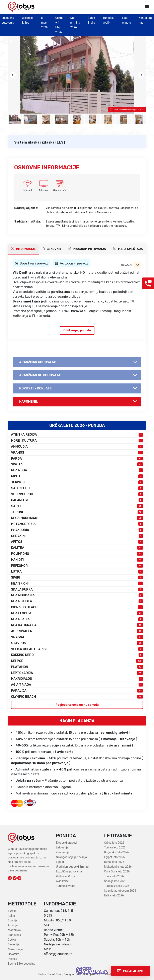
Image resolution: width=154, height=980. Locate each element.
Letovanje (62, 848)
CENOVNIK (51, 249)
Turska (12, 911)
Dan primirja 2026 (75, 23)
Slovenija (14, 945)
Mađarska (14, 930)
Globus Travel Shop (50, 975)
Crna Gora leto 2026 (117, 872)
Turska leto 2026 (115, 848)
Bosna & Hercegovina (22, 964)
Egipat (60, 862)
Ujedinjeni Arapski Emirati (72, 867)
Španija (13, 921)
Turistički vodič (66, 886)
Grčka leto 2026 (114, 843)
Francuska (14, 935)
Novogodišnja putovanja (71, 857)
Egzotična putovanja (69, 872)
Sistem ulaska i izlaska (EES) (40, 142)
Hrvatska (14, 954)
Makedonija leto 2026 (118, 867)
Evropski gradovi (66, 843)
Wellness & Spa (66, 877)
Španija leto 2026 (115, 881)
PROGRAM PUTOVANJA (87, 249)
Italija (11, 916)
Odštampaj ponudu (77, 330)
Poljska (13, 959)
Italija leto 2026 (114, 896)
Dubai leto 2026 (114, 862)
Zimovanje (63, 853)
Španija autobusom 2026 (120, 891)
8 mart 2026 (44, 23)
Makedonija (15, 949)
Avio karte (62, 881)
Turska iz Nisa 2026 (117, 886)
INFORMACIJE (23, 249)
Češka (12, 940)
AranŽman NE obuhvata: (40, 375)
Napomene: (28, 402)
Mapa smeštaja (128, 249)
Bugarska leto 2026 (117, 853)
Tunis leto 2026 (114, 877)
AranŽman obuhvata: (38, 362)
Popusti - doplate (35, 388)
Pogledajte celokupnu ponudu (77, 705)
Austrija (13, 925)
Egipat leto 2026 (114, 857)
